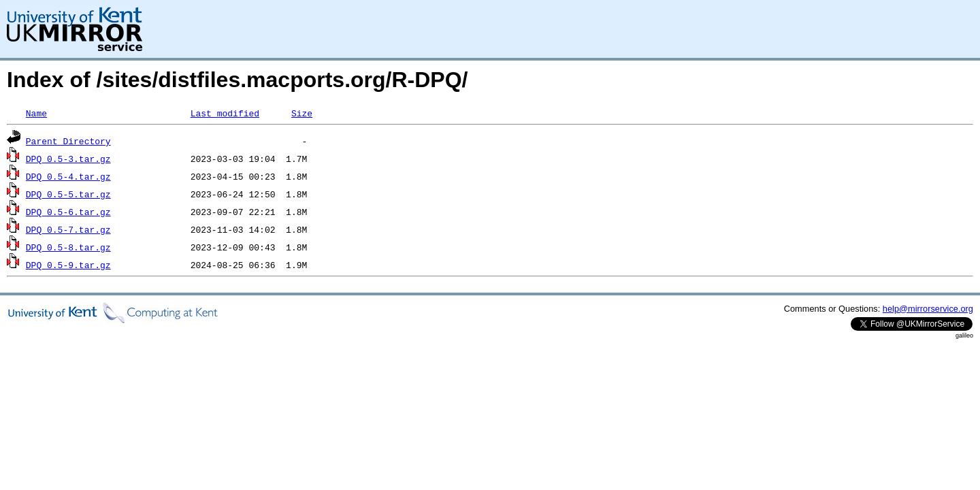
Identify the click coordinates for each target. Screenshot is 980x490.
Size (302, 113)
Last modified (225, 113)
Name (36, 113)
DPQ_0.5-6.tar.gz (68, 212)
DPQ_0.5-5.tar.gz (68, 194)
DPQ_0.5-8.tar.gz (68, 247)
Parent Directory (68, 141)
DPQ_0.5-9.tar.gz (68, 265)
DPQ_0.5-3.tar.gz (68, 159)
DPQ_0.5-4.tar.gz (68, 176)
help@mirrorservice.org (928, 309)
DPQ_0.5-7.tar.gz (68, 229)
